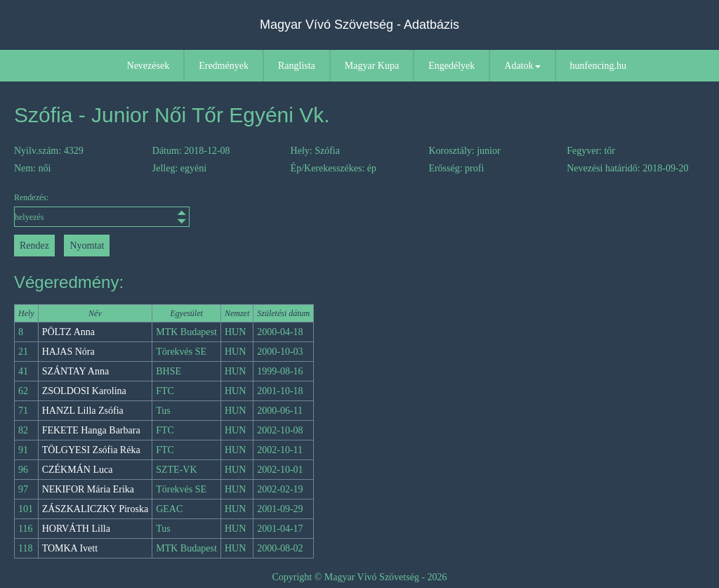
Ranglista (297, 66)
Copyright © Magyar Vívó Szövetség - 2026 (359, 577)
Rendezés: (100, 210)
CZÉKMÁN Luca (78, 470)
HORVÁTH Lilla (76, 529)
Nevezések (149, 66)
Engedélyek (451, 66)
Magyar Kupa (372, 66)
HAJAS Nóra (68, 352)
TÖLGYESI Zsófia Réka (91, 450)
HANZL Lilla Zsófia (83, 411)
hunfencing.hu (598, 66)
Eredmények (224, 66)
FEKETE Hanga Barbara (91, 430)
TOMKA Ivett (70, 548)
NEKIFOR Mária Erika (88, 489)
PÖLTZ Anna (68, 332)
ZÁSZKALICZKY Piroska (95, 509)
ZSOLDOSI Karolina (84, 391)
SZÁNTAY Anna (75, 371)
